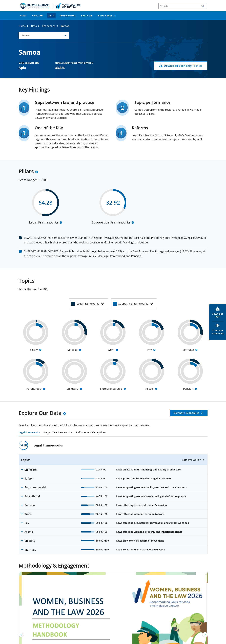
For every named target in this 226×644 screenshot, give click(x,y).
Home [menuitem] (23, 16)
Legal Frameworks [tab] (29, 433)
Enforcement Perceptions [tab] (91, 433)
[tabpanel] (113, 497)
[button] (44, 35)
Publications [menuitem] (68, 16)
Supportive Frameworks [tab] (58, 433)
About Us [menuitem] (37, 16)
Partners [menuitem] (87, 16)
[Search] (182, 6)
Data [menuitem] (51, 16)
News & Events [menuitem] (106, 16)
